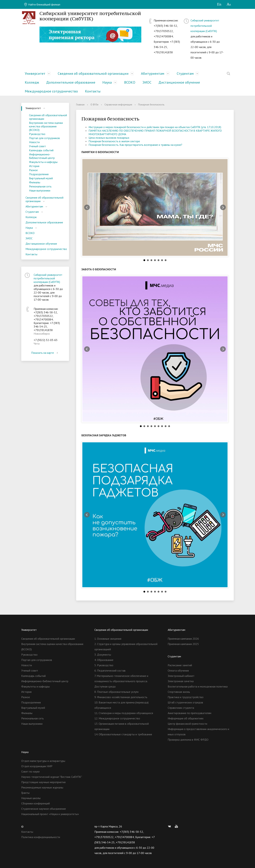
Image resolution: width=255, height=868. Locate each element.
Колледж (32, 82)
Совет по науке (30, 771)
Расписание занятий (180, 665)
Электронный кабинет (181, 676)
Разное (33, 170)
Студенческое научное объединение (44, 809)
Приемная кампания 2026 (183, 639)
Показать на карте (45, 353)
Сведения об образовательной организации (93, 74)
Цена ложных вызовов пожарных (109, 138)
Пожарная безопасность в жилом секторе (114, 141)
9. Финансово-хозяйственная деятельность (121, 697)
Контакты (93, 91)
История (34, 166)
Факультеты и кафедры (43, 162)
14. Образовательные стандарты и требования (123, 734)
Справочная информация (118, 105)
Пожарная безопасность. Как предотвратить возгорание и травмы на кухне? (135, 145)
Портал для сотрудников (44, 138)
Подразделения (39, 174)
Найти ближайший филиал (42, 4)
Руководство (37, 134)
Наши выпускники (40, 190)
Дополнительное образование (71, 82)
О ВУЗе (94, 105)
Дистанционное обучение (179, 82)
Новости (34, 142)
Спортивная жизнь (179, 692)
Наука (107, 82)
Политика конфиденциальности (41, 837)
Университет (35, 74)
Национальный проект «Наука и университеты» (50, 814)
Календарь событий (41, 150)
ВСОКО (130, 82)
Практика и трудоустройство (186, 697)
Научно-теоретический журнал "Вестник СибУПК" (52, 777)
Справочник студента (181, 708)
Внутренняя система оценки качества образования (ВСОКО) (46, 126)
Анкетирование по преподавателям (189, 713)
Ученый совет (37, 146)
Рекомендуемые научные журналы (42, 787)
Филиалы (35, 182)
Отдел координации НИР (37, 766)
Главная (80, 105)
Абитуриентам (153, 74)
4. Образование (104, 660)
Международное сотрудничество (51, 91)
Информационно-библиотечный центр (42, 156)
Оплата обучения (178, 670)
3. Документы (103, 655)
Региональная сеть (40, 186)
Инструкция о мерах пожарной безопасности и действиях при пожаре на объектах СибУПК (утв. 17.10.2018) (155, 127)
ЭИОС (147, 82)
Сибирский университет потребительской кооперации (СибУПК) (205, 26)
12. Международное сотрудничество (117, 718)
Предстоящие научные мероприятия (43, 782)
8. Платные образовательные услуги (116, 692)
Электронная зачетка (181, 681)
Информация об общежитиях (186, 718)
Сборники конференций (36, 803)
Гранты (25, 793)
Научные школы (31, 798)
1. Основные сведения (108, 639)
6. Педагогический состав (110, 670)
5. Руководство (104, 665)
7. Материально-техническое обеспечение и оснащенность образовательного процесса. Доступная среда (121, 681)
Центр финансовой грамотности (187, 724)
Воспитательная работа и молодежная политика (198, 686)
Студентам (185, 74)
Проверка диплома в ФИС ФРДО (188, 740)
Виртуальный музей (41, 178)
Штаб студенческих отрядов (185, 702)
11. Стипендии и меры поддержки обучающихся (124, 713)
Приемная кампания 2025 (183, 644)
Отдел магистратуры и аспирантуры (43, 761)
